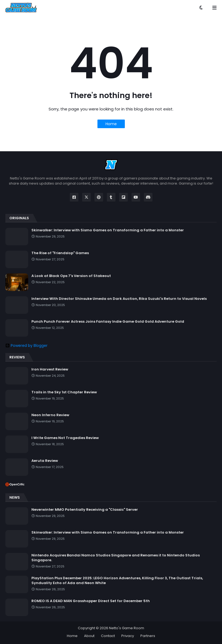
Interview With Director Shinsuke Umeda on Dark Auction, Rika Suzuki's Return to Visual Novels (119, 299)
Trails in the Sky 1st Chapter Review (64, 392)
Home (111, 124)
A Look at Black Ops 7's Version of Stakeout (71, 276)
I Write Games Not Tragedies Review (65, 438)
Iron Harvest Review (50, 369)
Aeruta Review (45, 461)
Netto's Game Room (127, 628)
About (89, 636)
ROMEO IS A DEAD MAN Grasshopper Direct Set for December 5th (91, 601)
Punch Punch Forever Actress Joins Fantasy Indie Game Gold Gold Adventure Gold (108, 322)
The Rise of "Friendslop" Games (60, 253)
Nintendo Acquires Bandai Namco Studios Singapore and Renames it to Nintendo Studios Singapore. (116, 558)
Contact (108, 636)
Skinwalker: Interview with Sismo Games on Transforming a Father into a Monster (108, 230)
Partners (148, 636)
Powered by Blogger (26, 346)
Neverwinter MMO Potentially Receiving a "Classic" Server (85, 510)
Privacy (128, 636)
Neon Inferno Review (50, 415)
